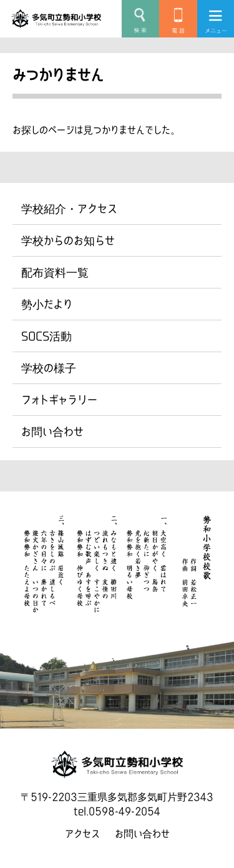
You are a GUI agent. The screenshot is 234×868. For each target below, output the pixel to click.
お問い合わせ (52, 432)
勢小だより (47, 304)
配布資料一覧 (55, 272)
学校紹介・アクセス (69, 209)
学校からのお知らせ (68, 240)
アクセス (82, 834)
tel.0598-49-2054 (117, 811)
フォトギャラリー (59, 400)
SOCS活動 (46, 336)
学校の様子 (49, 368)
